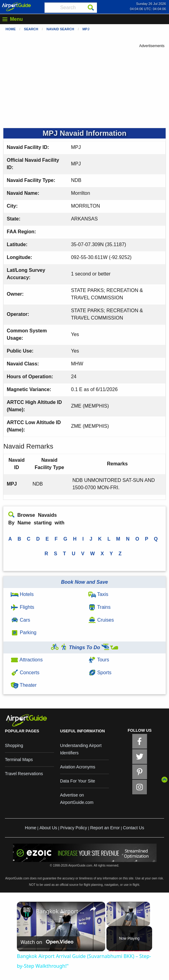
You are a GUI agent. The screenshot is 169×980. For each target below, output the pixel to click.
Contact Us (134, 828)
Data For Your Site (78, 781)
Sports (100, 673)
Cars (20, 620)
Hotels (22, 594)
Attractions (27, 660)
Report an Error (105, 828)
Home (11, 29)
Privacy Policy (74, 828)
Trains (100, 607)
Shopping (14, 745)
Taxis (98, 594)
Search (31, 29)
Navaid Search (60, 29)
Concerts (25, 673)
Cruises (101, 620)
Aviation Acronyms (78, 767)
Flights (23, 607)
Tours (99, 660)
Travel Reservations (24, 774)
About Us (48, 828)
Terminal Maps (19, 760)
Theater (24, 685)
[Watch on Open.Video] (47, 942)
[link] (27, 912)
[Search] (91, 8)
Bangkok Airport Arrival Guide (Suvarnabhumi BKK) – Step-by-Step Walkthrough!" (60, 911)
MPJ (86, 29)
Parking (24, 632)
